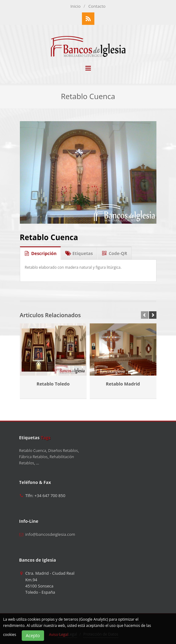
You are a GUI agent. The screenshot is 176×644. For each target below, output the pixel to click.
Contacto (97, 6)
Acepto (33, 635)
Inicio (76, 6)
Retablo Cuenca (49, 237)
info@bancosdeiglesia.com (50, 534)
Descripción (41, 252)
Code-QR (114, 252)
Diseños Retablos (63, 451)
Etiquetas (79, 252)
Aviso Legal (59, 635)
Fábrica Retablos (34, 457)
